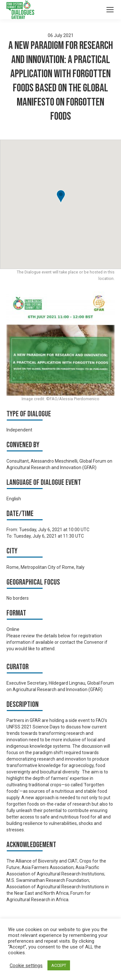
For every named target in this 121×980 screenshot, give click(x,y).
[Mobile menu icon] (110, 10)
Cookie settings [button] (26, 966)
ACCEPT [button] (59, 965)
